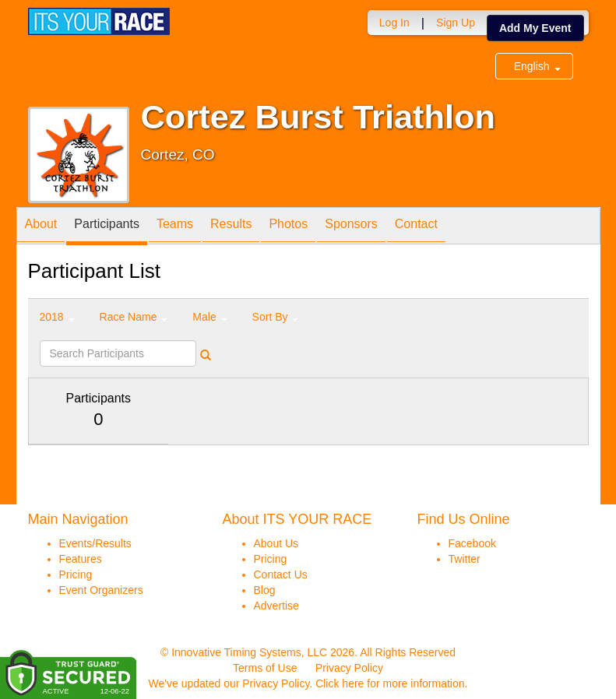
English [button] (537, 66)
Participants (107, 227)
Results (231, 227)
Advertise (276, 606)
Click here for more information (390, 683)
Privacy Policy (349, 668)
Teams (175, 227)
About (41, 227)
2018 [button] (57, 317)
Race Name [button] (134, 317)
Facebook (472, 543)
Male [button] (209, 317)
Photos (288, 227)
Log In (394, 23)
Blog (265, 590)
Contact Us (281, 574)
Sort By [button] (276, 317)
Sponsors (351, 227)
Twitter (465, 559)
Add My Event (535, 28)
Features (81, 559)
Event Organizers (101, 590)
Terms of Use (265, 668)
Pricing (76, 574)
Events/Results (95, 543)
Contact (416, 227)
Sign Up (456, 23)
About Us (276, 543)
